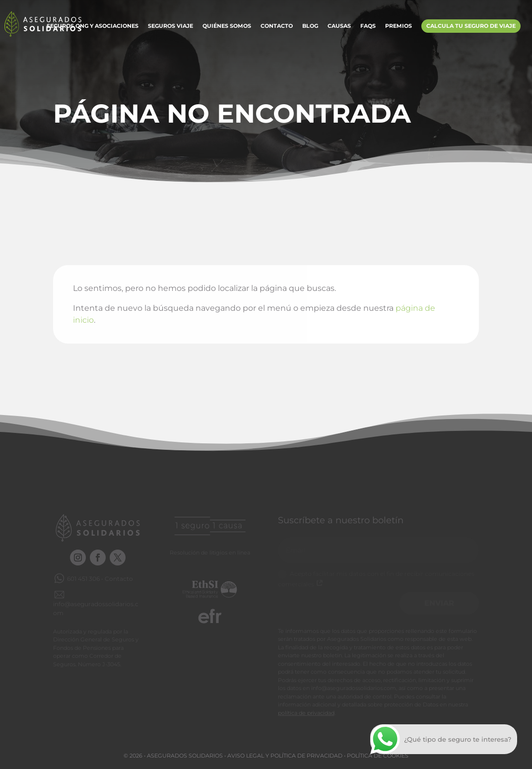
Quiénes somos (227, 26)
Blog (310, 26)
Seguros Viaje (170, 26)
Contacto (277, 26)
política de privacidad (306, 713)
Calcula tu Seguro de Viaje (471, 26)
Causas (339, 26)
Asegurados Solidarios (185, 756)
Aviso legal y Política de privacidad (285, 756)
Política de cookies (378, 756)
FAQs (368, 26)
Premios (399, 26)
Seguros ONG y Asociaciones (93, 26)
